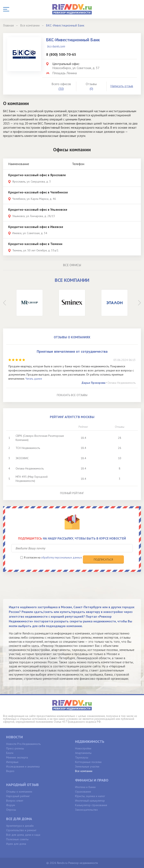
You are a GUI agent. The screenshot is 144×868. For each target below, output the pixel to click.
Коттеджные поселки (88, 762)
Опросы (11, 810)
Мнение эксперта (17, 757)
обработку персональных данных (62, 558)
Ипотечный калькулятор (90, 801)
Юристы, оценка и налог (90, 796)
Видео (10, 771)
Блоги (10, 753)
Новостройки (83, 748)
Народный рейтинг (18, 796)
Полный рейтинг (72, 493)
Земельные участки (87, 766)
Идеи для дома (16, 844)
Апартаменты (83, 753)
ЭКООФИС (22, 458)
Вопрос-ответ (15, 801)
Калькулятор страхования (91, 805)
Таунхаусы (82, 757)
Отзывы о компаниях (19, 792)
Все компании (84, 771)
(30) (61, 89)
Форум (11, 805)
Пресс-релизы (15, 748)
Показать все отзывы (72, 395)
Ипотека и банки (85, 787)
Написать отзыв (122, 86)
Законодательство (86, 810)
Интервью (12, 762)
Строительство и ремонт (21, 830)
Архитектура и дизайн (20, 826)
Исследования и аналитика (23, 766)
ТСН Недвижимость (28, 448)
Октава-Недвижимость (122, 383)
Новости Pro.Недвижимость (23, 744)
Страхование (83, 792)
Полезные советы (17, 839)
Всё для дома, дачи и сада (23, 835)
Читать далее (34, 379)
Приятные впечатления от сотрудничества (72, 351)
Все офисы (72, 265)
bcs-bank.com (56, 46)
